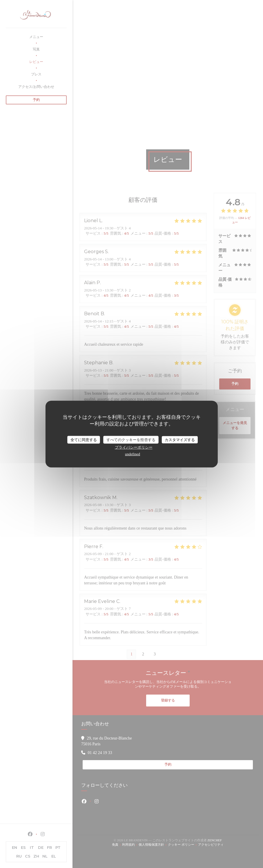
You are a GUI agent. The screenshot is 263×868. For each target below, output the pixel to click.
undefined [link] (133, 454)
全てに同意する (84, 440)
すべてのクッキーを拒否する (131, 440)
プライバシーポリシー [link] (134, 447)
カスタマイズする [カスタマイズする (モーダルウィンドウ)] (180, 440)
